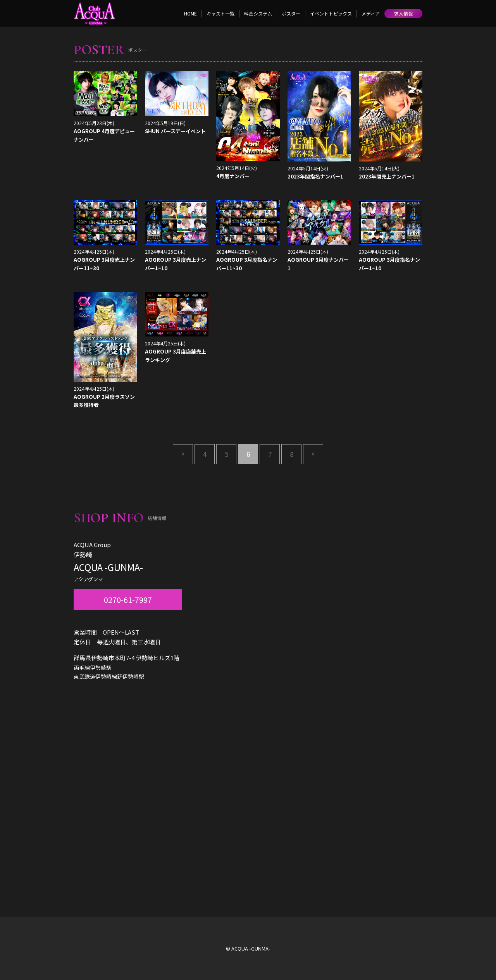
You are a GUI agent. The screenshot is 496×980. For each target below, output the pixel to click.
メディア (371, 13)
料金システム (258, 13)
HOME (190, 13)
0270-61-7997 (128, 600)
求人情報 (403, 13)
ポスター (291, 13)
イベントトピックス (331, 13)
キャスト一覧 (220, 13)
